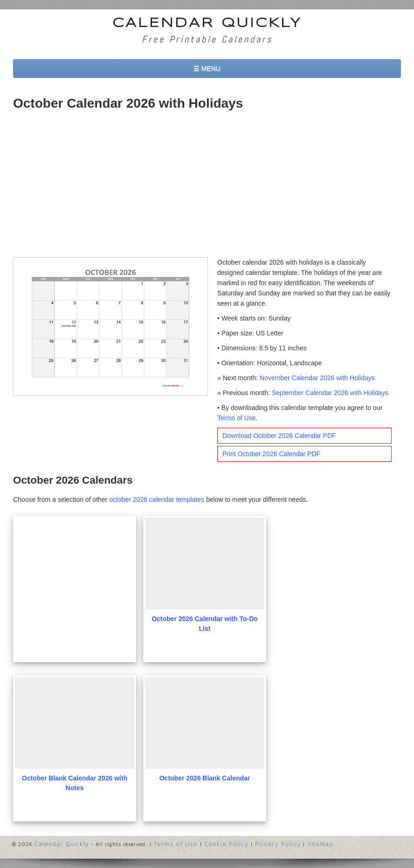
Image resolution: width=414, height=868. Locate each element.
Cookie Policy (226, 844)
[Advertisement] (207, 187)
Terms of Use (236, 418)
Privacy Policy (278, 844)
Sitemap (320, 844)
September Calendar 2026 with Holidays (330, 393)
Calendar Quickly (207, 24)
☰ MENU (207, 68)
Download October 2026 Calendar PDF (279, 436)
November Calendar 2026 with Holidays (317, 378)
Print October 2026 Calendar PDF (271, 454)
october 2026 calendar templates (157, 499)
